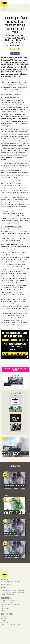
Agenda (3, 618)
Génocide (13, 49)
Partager (15, 53)
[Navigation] (27, 2)
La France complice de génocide (11, 604)
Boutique (4, 616)
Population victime (7, 602)
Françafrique (5, 608)
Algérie (3, 610)
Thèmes (4, 9)
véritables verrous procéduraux (13, 227)
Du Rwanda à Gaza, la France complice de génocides (15, 369)
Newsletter (5, 622)
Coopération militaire (8, 600)
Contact (4, 620)
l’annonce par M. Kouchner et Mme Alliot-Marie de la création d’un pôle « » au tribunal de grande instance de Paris (15, 66)
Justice (11, 9)
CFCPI (22, 46)
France (3, 606)
